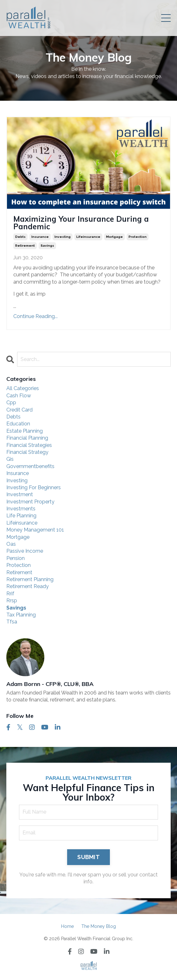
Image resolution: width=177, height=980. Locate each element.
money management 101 (35, 530)
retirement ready (28, 586)
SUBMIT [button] (88, 857)
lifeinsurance (88, 237)
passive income (25, 551)
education (18, 424)
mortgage (114, 237)
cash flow (19, 396)
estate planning (25, 431)
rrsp (12, 601)
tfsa (12, 622)
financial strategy (27, 452)
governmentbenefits (30, 466)
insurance (40, 237)
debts (20, 237)
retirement (25, 246)
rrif (10, 594)
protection (138, 237)
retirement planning (30, 579)
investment (20, 494)
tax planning (21, 615)
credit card (19, 410)
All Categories (23, 388)
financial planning (27, 438)
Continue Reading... (35, 316)
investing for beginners (34, 487)
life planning (21, 516)
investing (63, 237)
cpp (11, 403)
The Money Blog (99, 926)
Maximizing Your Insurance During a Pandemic (81, 223)
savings (47, 246)
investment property (30, 502)
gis (10, 459)
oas (11, 544)
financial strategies (29, 445)
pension (16, 558)
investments (21, 509)
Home (67, 926)
